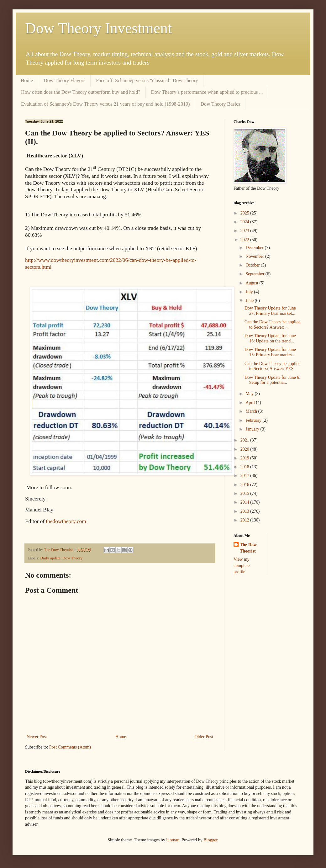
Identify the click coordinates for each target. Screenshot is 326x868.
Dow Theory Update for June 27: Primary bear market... (270, 311)
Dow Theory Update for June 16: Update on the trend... (270, 338)
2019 (245, 458)
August (252, 283)
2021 (245, 440)
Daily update (50, 558)
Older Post (204, 737)
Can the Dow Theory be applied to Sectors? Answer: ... (273, 325)
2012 (245, 520)
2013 (245, 511)
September (255, 274)
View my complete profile (242, 565)
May (250, 394)
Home (27, 80)
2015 (245, 493)
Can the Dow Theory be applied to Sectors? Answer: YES (273, 366)
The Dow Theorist (248, 548)
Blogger (210, 840)
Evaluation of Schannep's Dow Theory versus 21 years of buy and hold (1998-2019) (105, 104)
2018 (245, 467)
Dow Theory (72, 558)
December (255, 248)
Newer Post (37, 737)
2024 (245, 222)
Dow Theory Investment (98, 28)
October (253, 265)
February (254, 420)
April (251, 402)
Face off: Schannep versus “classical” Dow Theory (147, 80)
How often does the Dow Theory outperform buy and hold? (81, 92)
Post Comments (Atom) (70, 747)
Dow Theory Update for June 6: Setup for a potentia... (272, 380)
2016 (245, 485)
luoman (173, 840)
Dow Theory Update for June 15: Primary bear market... (270, 352)
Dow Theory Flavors (64, 80)
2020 (245, 449)
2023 (245, 231)
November (255, 256)
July (250, 292)
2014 (245, 502)
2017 (245, 476)
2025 (245, 213)
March (252, 411)
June (250, 301)
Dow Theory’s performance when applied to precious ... (207, 92)
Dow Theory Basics (220, 104)
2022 (245, 240)
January (253, 429)
